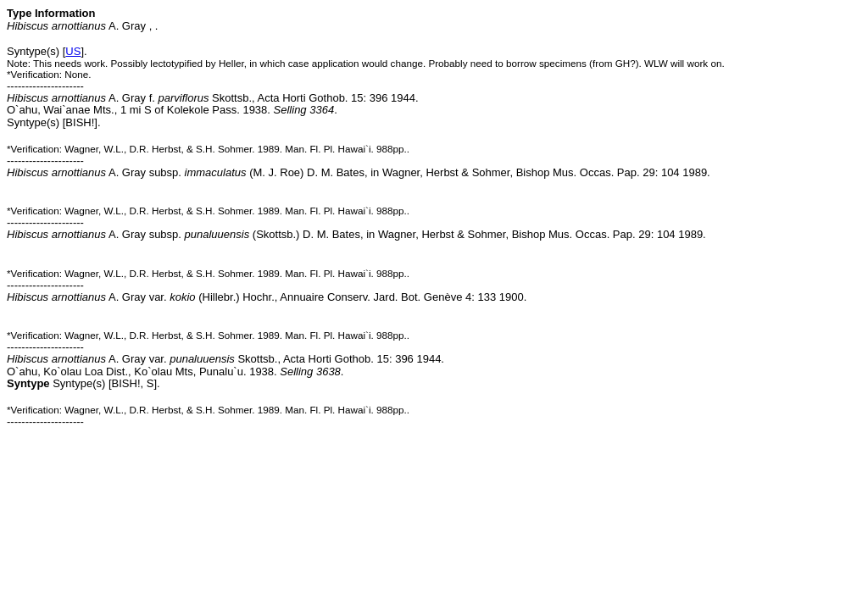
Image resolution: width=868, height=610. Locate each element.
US (73, 51)
